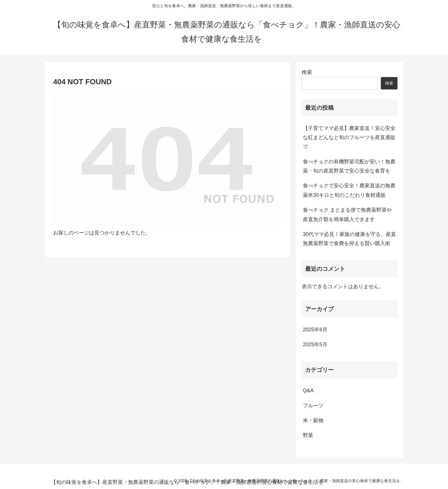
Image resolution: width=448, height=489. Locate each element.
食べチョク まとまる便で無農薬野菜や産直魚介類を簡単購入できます (347, 215)
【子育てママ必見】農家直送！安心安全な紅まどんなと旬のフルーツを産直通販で (349, 138)
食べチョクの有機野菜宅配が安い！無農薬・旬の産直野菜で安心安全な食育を (349, 166)
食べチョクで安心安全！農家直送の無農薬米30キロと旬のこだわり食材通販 (349, 190)
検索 (307, 72)
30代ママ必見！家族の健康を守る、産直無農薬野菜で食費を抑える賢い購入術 (349, 239)
